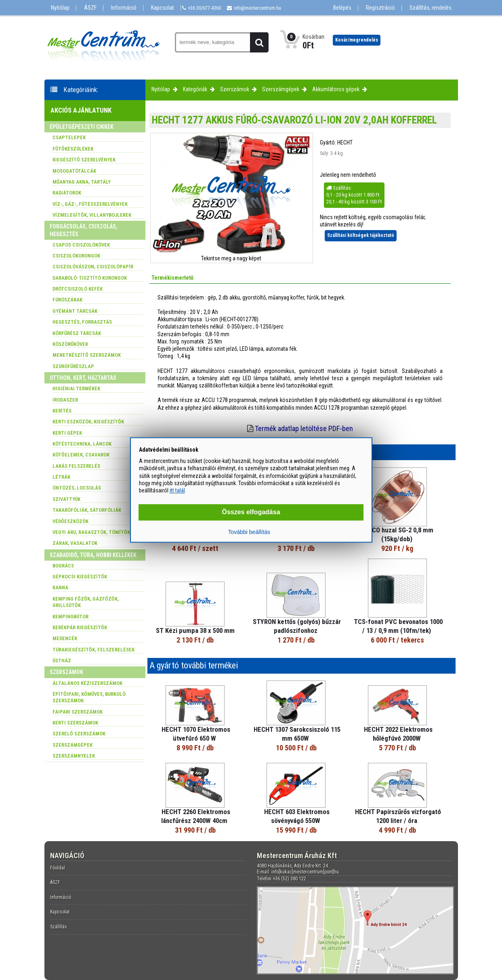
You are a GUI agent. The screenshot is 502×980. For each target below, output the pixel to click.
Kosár (357, 40)
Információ (124, 8)
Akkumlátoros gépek (336, 89)
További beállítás (249, 532)
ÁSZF (90, 8)
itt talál (177, 490)
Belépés (342, 8)
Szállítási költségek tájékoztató (361, 235)
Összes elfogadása (251, 512)
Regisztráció (380, 8)
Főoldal (58, 868)
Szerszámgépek (281, 89)
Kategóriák (195, 89)
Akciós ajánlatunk (81, 110)
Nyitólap (60, 8)
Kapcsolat (163, 8)
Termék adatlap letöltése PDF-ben (304, 428)
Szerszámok (235, 89)
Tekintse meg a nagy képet (231, 258)
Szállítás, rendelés (431, 8)
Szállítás (59, 927)
